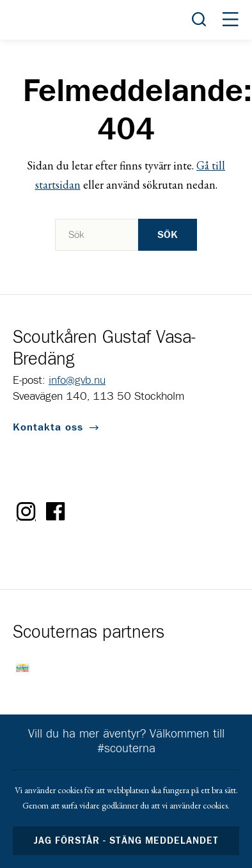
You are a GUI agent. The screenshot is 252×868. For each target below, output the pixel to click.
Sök (168, 235)
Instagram (26, 512)
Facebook (56, 512)
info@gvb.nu (77, 381)
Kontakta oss (48, 427)
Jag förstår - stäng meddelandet (126, 841)
